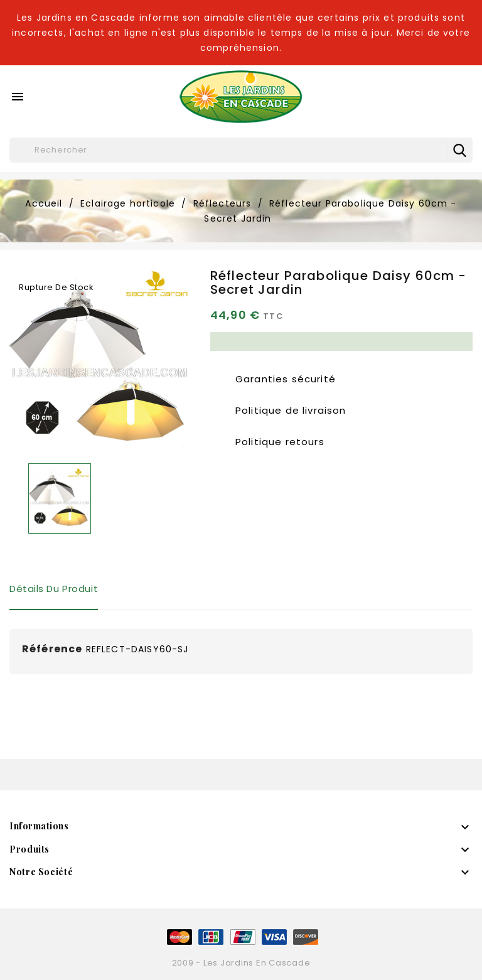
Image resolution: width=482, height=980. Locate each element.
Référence (52, 649)
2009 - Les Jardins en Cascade (241, 963)
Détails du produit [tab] (54, 589)
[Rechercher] (241, 150)
